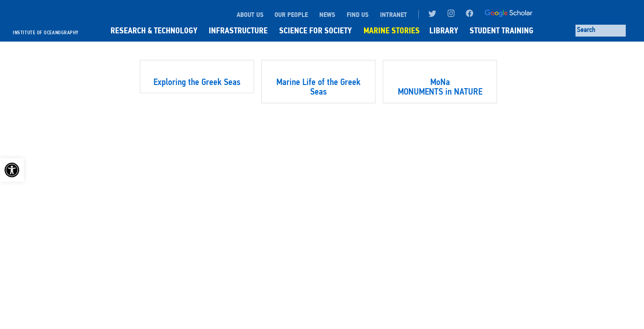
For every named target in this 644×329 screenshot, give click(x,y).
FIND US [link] (358, 15)
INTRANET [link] (393, 15)
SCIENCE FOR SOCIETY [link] (315, 31)
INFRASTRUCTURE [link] (238, 31)
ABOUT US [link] (250, 15)
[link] (12, 170)
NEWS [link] (327, 15)
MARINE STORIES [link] (392, 31)
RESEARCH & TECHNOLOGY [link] (154, 31)
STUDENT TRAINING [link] (501, 31)
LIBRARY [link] (444, 31)
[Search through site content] (601, 30)
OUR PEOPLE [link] (291, 15)
